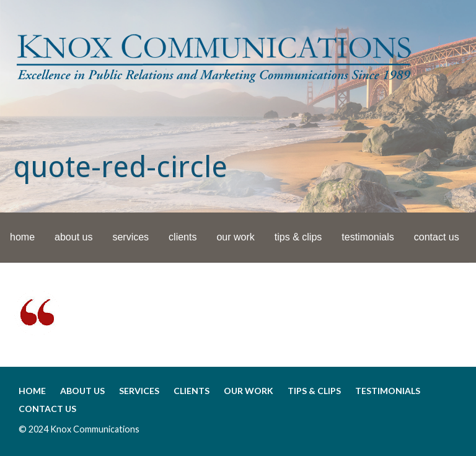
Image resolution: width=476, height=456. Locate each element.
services (130, 237)
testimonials (368, 237)
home (22, 237)
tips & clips (298, 237)
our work (235, 237)
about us (73, 237)
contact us (437, 237)
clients (183, 237)
